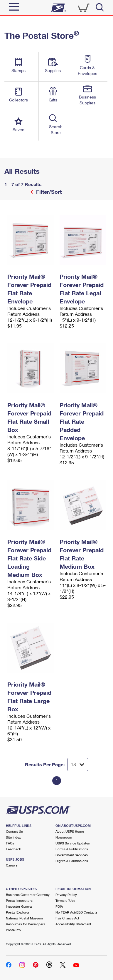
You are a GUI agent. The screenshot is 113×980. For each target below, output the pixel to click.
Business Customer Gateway (28, 895)
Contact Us (14, 831)
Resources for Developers (26, 924)
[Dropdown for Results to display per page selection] (78, 764)
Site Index (13, 837)
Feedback (13, 849)
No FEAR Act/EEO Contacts (76, 912)
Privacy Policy (66, 895)
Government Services (72, 855)
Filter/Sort (48, 192)
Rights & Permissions (72, 861)
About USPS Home (70, 831)
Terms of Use (65, 900)
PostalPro (13, 930)
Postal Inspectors (19, 900)
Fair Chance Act (67, 918)
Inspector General (19, 906)
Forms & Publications (72, 849)
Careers (12, 865)
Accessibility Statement (73, 924)
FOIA (59, 906)
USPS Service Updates (73, 843)
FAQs (10, 843)
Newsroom (64, 837)
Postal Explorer (18, 912)
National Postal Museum (24, 918)
